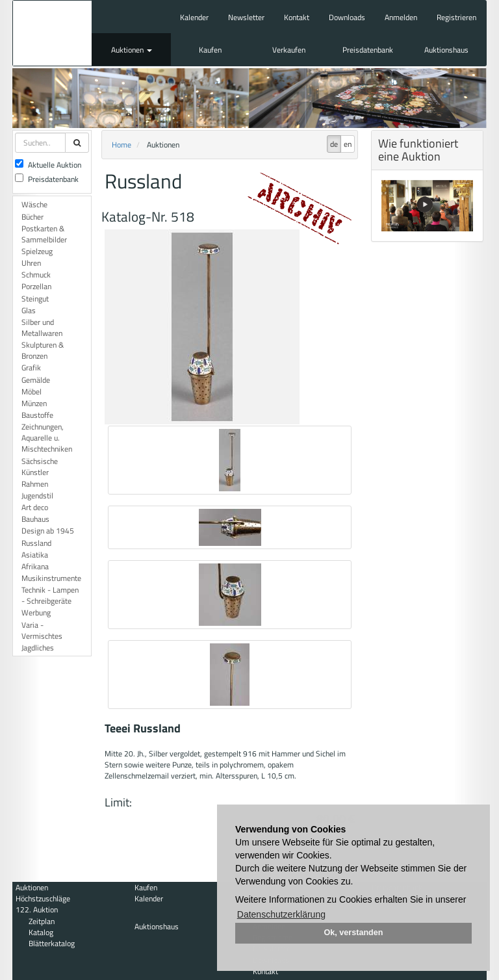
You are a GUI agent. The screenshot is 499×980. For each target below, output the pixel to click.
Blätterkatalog (52, 943)
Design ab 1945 (48, 531)
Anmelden (401, 17)
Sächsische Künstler (40, 467)
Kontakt (297, 17)
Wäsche (34, 204)
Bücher (32, 217)
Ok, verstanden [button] (354, 933)
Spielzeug (37, 251)
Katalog (41, 932)
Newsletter (246, 17)
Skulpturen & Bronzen (43, 350)
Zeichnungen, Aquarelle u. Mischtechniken (47, 438)
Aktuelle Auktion (48, 165)
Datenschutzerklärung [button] (281, 914)
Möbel (32, 392)
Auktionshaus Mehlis (52, 33)
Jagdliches (38, 648)
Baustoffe (37, 415)
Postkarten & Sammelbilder (44, 234)
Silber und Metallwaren (42, 328)
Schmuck (36, 275)
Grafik (31, 367)
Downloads (347, 17)
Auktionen (132, 50)
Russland (36, 543)
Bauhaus (35, 519)
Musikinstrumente (51, 578)
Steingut (35, 299)
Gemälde (36, 380)
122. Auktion (37, 909)
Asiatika (35, 555)
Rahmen (35, 484)
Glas (29, 310)
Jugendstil (37, 496)
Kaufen (210, 50)
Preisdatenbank (368, 50)
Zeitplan (42, 921)
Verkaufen (289, 50)
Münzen (34, 403)
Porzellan (36, 286)
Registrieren (456, 17)
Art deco (35, 507)
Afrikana (35, 566)
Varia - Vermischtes (42, 630)
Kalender (194, 17)
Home (122, 145)
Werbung (36, 612)
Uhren (31, 263)
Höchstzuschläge (43, 898)
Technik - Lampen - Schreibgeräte (50, 595)
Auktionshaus (446, 50)
